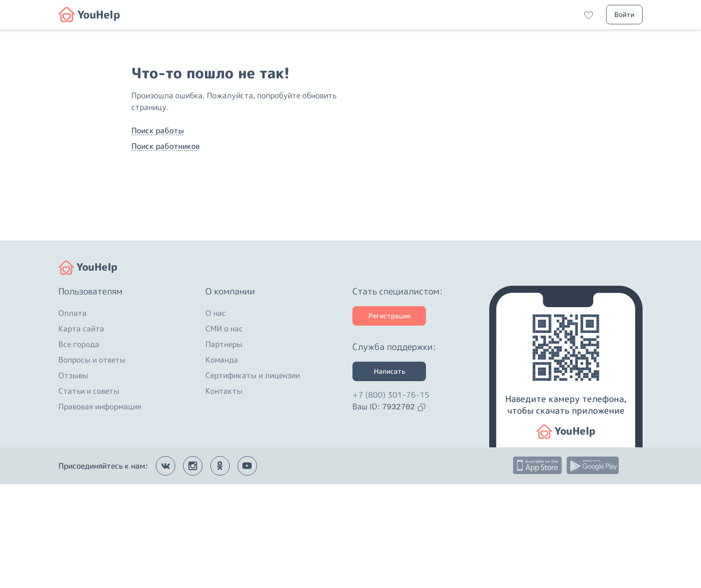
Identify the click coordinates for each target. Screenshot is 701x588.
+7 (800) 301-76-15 (391, 498)
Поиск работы (158, 183)
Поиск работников (166, 198)
